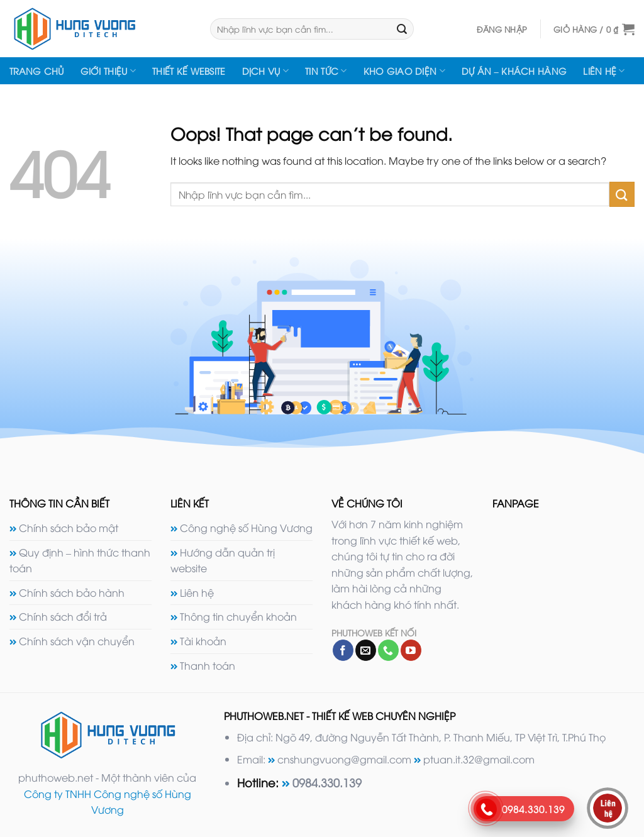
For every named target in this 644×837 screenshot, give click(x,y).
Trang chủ (37, 71)
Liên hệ (604, 71)
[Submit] (402, 29)
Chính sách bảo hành (72, 592)
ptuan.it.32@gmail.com (479, 759)
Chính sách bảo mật (69, 528)
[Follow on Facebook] (343, 650)
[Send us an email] (366, 650)
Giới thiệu (108, 71)
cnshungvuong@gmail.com (344, 759)
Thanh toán (208, 665)
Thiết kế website (189, 71)
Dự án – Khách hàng (514, 71)
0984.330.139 (327, 782)
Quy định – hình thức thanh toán (80, 560)
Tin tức (326, 71)
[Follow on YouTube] (411, 650)
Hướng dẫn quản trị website (223, 560)
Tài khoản (203, 641)
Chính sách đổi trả (63, 616)
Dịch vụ (266, 71)
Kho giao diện (404, 71)
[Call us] (388, 650)
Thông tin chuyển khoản (238, 616)
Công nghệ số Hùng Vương (246, 528)
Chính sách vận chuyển (77, 641)
